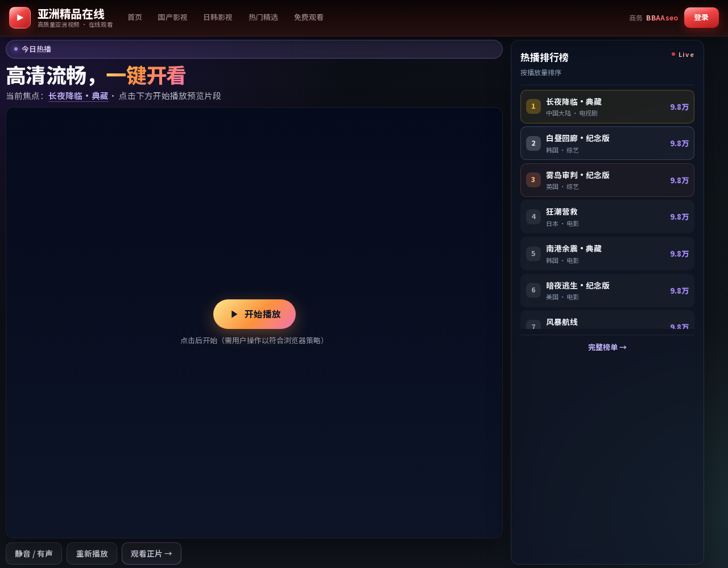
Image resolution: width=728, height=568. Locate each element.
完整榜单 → (607, 347)
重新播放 (92, 553)
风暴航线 (562, 322)
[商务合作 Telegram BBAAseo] (654, 17)
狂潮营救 (562, 211)
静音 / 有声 (34, 553)
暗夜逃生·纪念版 (578, 285)
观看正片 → (152, 553)
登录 (701, 17)
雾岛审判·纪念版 (578, 175)
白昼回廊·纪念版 (578, 138)
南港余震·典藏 (574, 248)
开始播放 (254, 314)
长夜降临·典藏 (78, 95)
